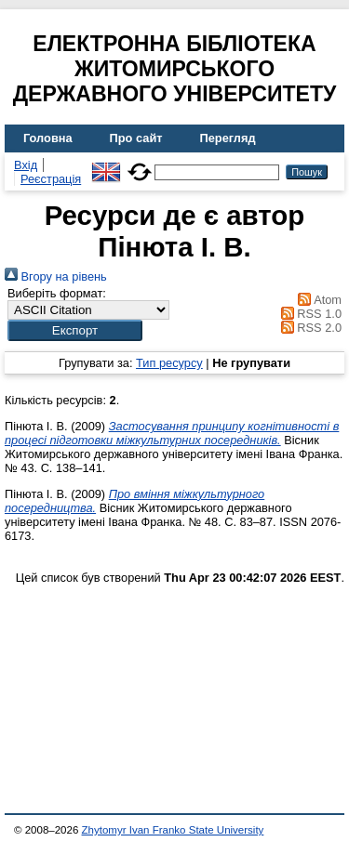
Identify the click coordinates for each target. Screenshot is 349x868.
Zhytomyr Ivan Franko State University (173, 830)
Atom (317, 300)
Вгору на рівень (56, 276)
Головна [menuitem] (48, 138)
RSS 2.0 (308, 328)
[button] (75, 330)
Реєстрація (51, 179)
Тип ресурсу (169, 363)
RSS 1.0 (308, 314)
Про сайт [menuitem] (136, 138)
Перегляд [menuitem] (228, 138)
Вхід (26, 165)
